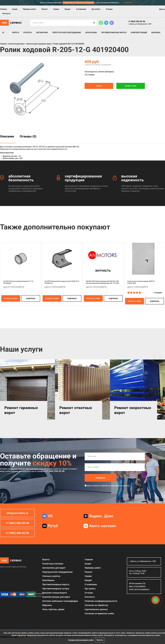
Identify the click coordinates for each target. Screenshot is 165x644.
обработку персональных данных (115, 486)
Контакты (7, 14)
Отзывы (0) (28, 136)
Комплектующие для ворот (56, 597)
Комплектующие (139, 33)
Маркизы (156, 33)
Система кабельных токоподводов (60, 601)
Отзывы (109, 9)
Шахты (162, 9)
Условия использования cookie (81, 640)
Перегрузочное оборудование (67, 33)
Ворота (16, 33)
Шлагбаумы (91, 33)
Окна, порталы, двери (53, 609)
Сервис (56, 9)
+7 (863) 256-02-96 (137, 21)
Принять (100, 640)
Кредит (68, 9)
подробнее (31, 298)
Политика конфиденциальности (101, 601)
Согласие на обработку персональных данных (96, 607)
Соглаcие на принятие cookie (99, 613)
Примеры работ (29, 9)
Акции (15, 9)
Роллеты (28, 33)
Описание (7, 136)
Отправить (100, 478)
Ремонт (45, 9)
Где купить (96, 9)
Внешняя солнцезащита (55, 593)
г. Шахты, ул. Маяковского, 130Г (140, 24)
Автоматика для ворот (54, 568)
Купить (99, 86)
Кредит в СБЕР (131, 86)
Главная (3, 9)
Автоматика (42, 33)
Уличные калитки (51, 576)
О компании (81, 9)
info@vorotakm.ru (17, 513)
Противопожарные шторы (56, 589)
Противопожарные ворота (114, 33)
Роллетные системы (53, 564)
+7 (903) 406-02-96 (17, 533)
